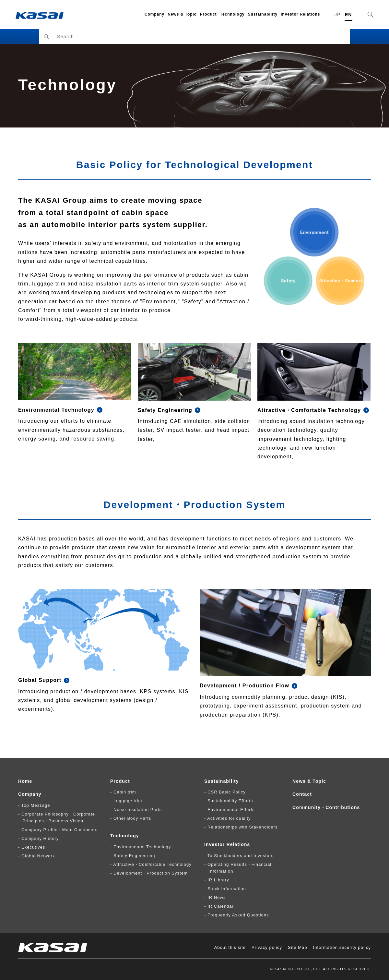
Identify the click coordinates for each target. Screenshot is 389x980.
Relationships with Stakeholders (243, 827)
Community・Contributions (326, 807)
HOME (36, 36)
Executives (33, 847)
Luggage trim (128, 801)
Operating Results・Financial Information (239, 868)
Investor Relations (300, 14)
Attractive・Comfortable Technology (152, 864)
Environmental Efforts (231, 810)
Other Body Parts (132, 818)
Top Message (36, 805)
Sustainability (263, 14)
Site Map (298, 947)
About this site (230, 947)
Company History (40, 838)
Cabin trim (125, 792)
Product (208, 14)
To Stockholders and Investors (241, 856)
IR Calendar (221, 906)
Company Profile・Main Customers (59, 830)
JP (338, 15)
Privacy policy (267, 947)
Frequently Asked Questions (238, 915)
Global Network (38, 856)
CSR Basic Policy (227, 792)
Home (25, 781)
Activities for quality (229, 818)
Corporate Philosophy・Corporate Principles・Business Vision (58, 817)
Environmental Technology (142, 847)
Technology (232, 14)
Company (154, 14)
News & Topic (182, 14)
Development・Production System (151, 873)
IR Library (218, 880)
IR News (217, 897)
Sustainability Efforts (230, 801)
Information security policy (342, 947)
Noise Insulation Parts (138, 810)
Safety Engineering (134, 856)
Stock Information (227, 889)
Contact (302, 794)
